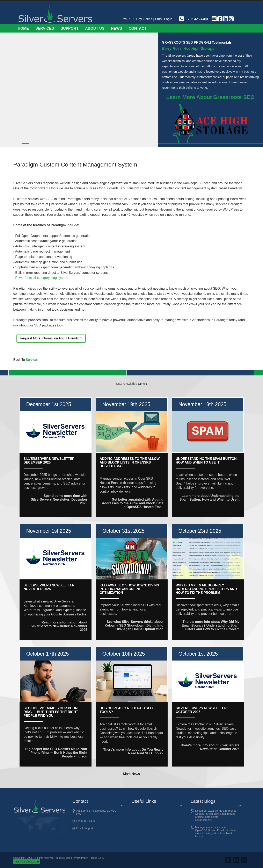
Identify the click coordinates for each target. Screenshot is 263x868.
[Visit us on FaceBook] (220, 19)
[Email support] (214, 19)
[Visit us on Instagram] (231, 19)
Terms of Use (63, 858)
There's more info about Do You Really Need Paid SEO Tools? (133, 751)
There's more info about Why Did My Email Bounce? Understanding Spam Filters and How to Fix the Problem (211, 625)
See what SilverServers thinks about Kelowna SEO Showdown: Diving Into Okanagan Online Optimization (134, 625)
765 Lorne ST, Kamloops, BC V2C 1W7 (96, 812)
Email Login (164, 19)
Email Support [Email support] (85, 828)
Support (70, 28)
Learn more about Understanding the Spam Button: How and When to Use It (210, 498)
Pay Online (144, 19)
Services (45, 28)
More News (131, 774)
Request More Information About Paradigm (51, 338)
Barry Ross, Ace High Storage (188, 49)
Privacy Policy (80, 858)
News (117, 28)
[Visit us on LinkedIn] (225, 19)
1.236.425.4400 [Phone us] (193, 19)
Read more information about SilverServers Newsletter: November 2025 (59, 626)
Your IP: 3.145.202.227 (27, 862)
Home (23, 28)
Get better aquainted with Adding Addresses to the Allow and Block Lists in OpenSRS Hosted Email (133, 503)
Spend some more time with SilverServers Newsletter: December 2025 (59, 499)
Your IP (128, 19)
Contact (138, 28)
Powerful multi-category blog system (42, 278)
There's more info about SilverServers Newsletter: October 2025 (210, 747)
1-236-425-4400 (85, 821)
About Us (95, 28)
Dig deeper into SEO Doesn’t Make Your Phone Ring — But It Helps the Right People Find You (56, 753)
